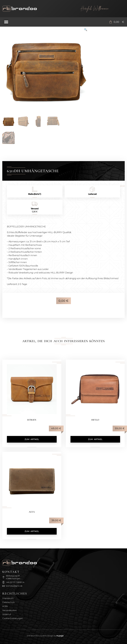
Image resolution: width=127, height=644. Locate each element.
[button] (6, 22)
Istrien (32, 420)
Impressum (8, 598)
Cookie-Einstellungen (13, 618)
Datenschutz (8, 602)
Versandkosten (9, 610)
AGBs (5, 606)
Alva (32, 512)
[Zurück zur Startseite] (33, 9)
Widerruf (7, 614)
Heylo (95, 420)
